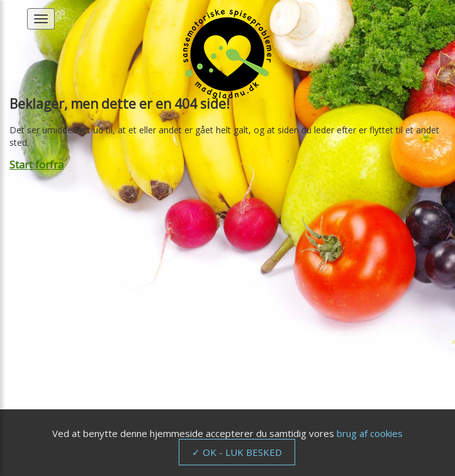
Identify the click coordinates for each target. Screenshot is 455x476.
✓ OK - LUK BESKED (237, 452)
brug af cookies (370, 433)
